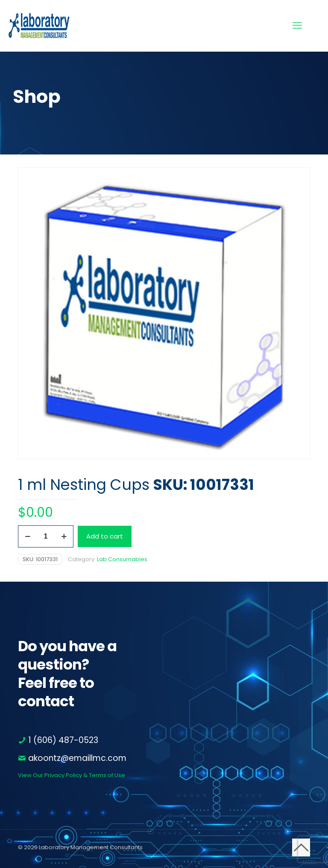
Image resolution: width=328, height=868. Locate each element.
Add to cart (105, 536)
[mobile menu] (297, 26)
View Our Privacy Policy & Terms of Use (72, 775)
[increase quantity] (64, 536)
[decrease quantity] (28, 536)
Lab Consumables (122, 559)
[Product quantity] (46, 536)
